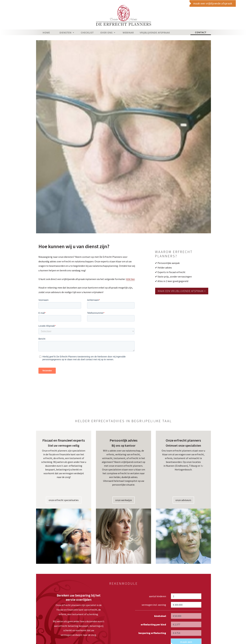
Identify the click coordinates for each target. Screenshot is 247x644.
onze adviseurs (183, 500)
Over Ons (107, 33)
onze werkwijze (124, 500)
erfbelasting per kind (153, 624)
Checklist (87, 33)
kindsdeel (160, 616)
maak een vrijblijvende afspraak (213, 3)
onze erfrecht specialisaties (64, 500)
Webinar (128, 33)
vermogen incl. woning (154, 605)
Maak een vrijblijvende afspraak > (182, 291)
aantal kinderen (158, 596)
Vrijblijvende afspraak (149, 33)
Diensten (66, 33)
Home (46, 33)
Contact (203, 32)
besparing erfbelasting (152, 633)
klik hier (130, 279)
